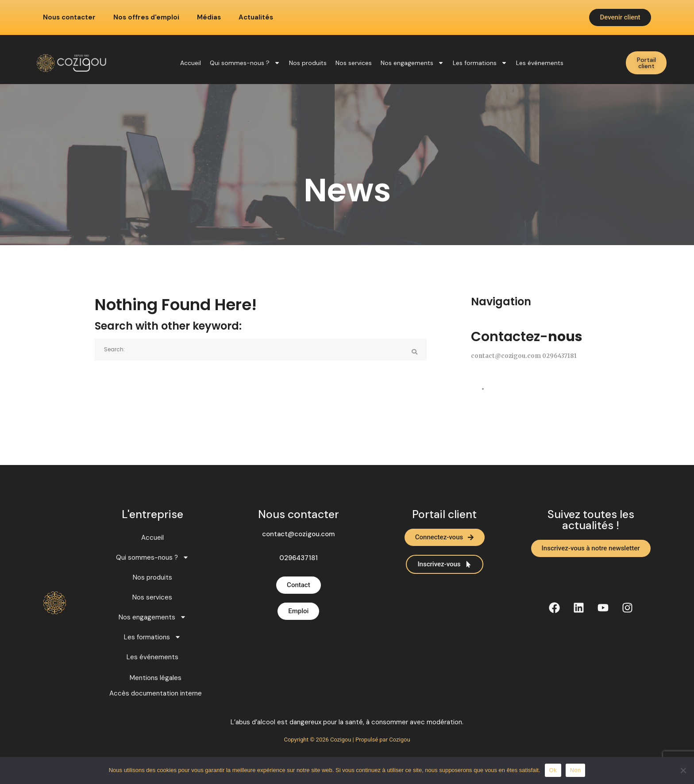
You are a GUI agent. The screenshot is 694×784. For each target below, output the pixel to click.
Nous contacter (69, 17)
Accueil (191, 63)
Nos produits (308, 63)
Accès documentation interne (156, 694)
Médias (209, 17)
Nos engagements (412, 63)
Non (576, 770)
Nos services (354, 63)
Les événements (540, 63)
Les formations (480, 63)
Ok (553, 770)
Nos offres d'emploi (146, 17)
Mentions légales (156, 678)
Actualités (256, 17)
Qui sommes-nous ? (245, 63)
